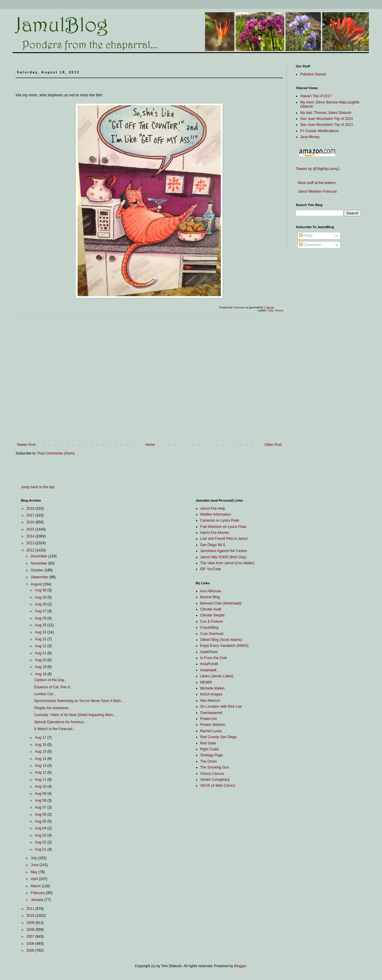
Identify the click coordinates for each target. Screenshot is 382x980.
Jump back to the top (37, 487)
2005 (31, 950)
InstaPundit (209, 664)
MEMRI (206, 682)
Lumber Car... (45, 694)
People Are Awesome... (53, 708)
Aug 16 (41, 745)
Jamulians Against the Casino (224, 551)
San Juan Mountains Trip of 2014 (326, 119)
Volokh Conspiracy (215, 780)
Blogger (240, 966)
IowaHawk (208, 670)
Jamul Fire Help (213, 508)
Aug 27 (41, 611)
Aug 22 (41, 646)
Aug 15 (41, 752)
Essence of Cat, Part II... (53, 687)
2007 (31, 936)
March (36, 886)
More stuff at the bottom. (316, 183)
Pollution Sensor (313, 74)
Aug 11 (41, 780)
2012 (31, 550)
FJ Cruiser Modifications (319, 131)
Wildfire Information (216, 514)
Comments (310, 245)
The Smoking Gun (215, 767)
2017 (31, 515)
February (38, 893)
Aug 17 (41, 738)
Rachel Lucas (211, 731)
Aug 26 (41, 618)
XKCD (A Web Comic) (218, 786)
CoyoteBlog (210, 627)
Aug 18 (41, 674)
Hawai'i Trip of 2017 (316, 96)
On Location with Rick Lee (221, 707)
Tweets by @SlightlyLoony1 (318, 169)
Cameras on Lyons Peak (220, 520)
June (35, 865)
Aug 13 (41, 766)
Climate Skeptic (213, 615)
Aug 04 (41, 828)
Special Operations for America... (60, 722)
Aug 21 (41, 653)
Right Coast (210, 749)
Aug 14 (41, 759)
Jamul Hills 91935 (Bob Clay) (223, 557)
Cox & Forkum (212, 622)
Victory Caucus (212, 774)
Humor (279, 310)
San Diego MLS (213, 545)
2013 (31, 543)
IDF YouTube (211, 569)
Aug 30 (41, 590)
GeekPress (209, 652)
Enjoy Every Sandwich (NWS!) (224, 646)
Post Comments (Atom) (56, 453)
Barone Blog (210, 597)
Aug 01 (41, 849)
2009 (31, 923)
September (40, 577)
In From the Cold (214, 658)
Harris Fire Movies (215, 533)
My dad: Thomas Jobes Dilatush (326, 113)
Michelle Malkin (212, 688)
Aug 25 (41, 625)
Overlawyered (211, 713)
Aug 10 (41, 786)
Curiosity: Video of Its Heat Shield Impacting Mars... (75, 715)
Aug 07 (41, 807)
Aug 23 (41, 639)
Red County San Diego (219, 737)
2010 (31, 916)
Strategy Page (212, 755)
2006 (31, 944)
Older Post (273, 445)
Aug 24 (41, 632)
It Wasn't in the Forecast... (55, 729)
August (37, 584)
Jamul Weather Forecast (316, 191)
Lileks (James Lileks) (217, 676)
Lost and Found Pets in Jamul (224, 539)
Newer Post (26, 445)
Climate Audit (211, 609)
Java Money (310, 137)
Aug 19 (41, 667)
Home (150, 445)
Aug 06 (41, 814)
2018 (31, 508)
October (38, 570)
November (40, 563)
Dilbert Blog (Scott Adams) (221, 640)
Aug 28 (41, 604)
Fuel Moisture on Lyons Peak (223, 527)
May (35, 872)
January (38, 900)
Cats (270, 310)
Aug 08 (41, 800)
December (40, 556)
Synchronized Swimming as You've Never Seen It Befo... (79, 701)
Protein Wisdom (213, 725)
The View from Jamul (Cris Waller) (227, 563)
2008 (31, 930)
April (35, 879)
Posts (306, 236)
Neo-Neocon (210, 701)
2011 (31, 909)
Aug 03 (41, 835)
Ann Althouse (211, 591)
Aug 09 (41, 794)
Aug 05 (41, 821)
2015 (31, 529)
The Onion (209, 761)
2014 (31, 536)
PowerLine (209, 719)
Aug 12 (41, 772)
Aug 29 (41, 597)
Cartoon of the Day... (50, 680)
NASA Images (211, 694)
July (34, 858)
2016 (31, 522)
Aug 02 (41, 842)
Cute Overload (212, 634)
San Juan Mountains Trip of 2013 (326, 125)
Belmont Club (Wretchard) (221, 603)
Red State (208, 743)
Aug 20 (41, 660)
